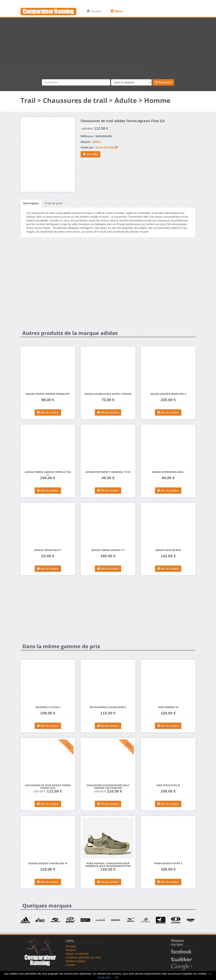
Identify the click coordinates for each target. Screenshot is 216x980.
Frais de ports (54, 203)
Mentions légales (76, 961)
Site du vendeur (48, 412)
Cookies (70, 965)
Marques (71, 950)
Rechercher (163, 82)
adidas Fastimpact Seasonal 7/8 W (108, 472)
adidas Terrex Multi (48, 550)
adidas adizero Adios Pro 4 (168, 394)
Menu (117, 11)
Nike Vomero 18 (168, 707)
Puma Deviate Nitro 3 (168, 863)
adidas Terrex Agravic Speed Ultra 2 (48, 473)
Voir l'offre (90, 154)
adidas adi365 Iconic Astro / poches (108, 394)
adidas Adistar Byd (168, 550)
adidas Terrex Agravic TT (108, 550)
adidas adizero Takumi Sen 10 (48, 863)
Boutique (71, 946)
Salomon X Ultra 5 (48, 707)
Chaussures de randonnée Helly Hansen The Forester (108, 787)
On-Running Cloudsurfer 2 (108, 707)
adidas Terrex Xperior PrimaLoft (48, 394)
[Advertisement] (108, 51)
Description (31, 203)
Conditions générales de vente (83, 957)
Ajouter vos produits (77, 954)
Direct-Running (105, 147)
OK (116, 977)
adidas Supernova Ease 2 (168, 472)
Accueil (94, 11)
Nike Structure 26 (168, 785)
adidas (96, 142)
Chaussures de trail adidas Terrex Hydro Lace (48, 787)
